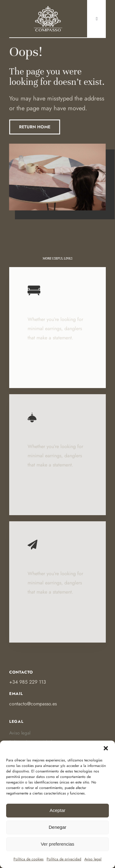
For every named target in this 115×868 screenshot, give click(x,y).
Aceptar (58, 810)
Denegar (58, 827)
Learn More (41, 366)
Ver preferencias (57, 844)
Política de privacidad (64, 859)
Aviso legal (93, 859)
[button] (106, 748)
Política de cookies (29, 859)
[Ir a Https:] (48, 7)
